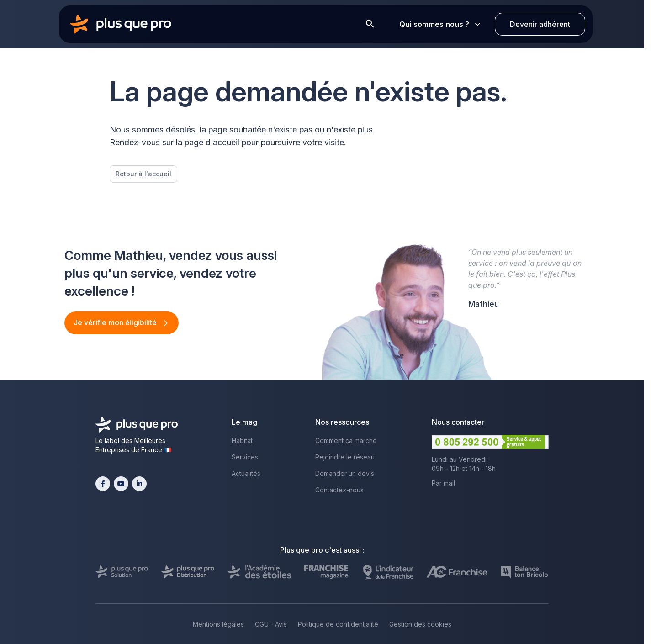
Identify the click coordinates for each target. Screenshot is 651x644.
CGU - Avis (271, 624)
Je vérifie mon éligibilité (116, 322)
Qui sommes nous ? (440, 24)
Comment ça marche (346, 441)
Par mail (443, 483)
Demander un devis (345, 473)
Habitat (242, 441)
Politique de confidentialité (338, 624)
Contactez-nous (339, 490)
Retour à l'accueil (143, 174)
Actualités (246, 473)
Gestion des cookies (420, 624)
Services (245, 457)
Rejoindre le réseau (345, 457)
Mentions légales (218, 624)
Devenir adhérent (540, 24)
